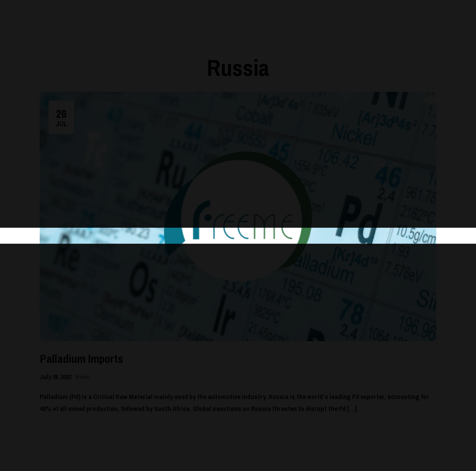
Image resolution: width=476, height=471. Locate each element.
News (82, 377)
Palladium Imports (81, 359)
